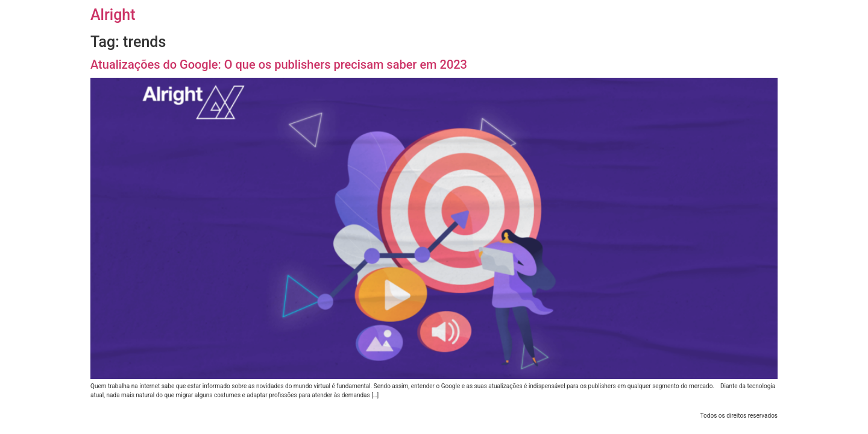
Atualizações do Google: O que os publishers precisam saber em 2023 (279, 64)
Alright (113, 15)
